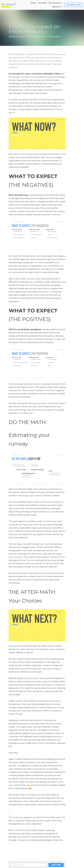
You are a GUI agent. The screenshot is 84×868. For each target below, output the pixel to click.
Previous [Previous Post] (13, 834)
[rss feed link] (74, 844)
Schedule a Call (74, 5)
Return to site (15, 844)
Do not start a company (24, 837)
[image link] (9, 5)
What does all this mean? (59, 837)
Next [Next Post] (46, 834)
